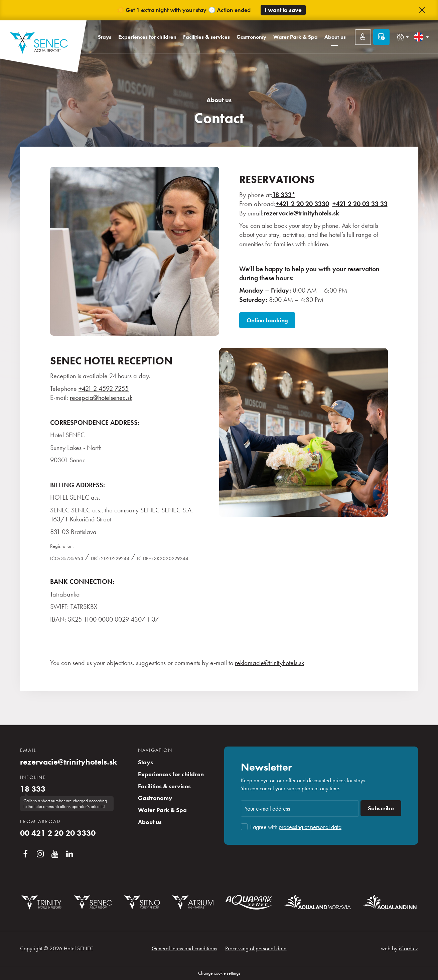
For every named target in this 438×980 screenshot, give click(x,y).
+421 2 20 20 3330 (302, 204)
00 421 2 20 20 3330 (58, 833)
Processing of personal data (256, 948)
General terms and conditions (184, 948)
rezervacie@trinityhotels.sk (69, 762)
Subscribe (381, 808)
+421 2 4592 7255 (104, 389)
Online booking (267, 320)
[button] (422, 10)
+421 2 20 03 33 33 (360, 204)
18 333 (33, 789)
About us (219, 100)
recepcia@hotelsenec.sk (101, 398)
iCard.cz (408, 948)
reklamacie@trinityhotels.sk (269, 663)
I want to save (283, 10)
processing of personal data (310, 827)
